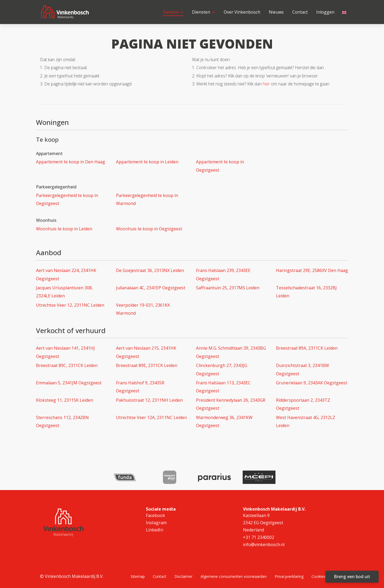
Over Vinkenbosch (242, 12)
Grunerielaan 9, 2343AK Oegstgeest (312, 383)
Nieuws (276, 12)
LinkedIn (155, 530)
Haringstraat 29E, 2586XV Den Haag (312, 270)
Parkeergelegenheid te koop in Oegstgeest (67, 199)
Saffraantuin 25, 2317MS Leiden (228, 288)
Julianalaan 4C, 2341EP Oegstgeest (151, 288)
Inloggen (325, 12)
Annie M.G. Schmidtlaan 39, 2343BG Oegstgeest (231, 352)
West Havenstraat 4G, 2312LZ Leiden (306, 421)
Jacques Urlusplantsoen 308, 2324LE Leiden (64, 292)
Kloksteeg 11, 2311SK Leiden (65, 400)
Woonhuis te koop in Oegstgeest (149, 229)
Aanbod (173, 12)
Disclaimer (183, 576)
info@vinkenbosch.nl (264, 544)
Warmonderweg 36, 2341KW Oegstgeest (224, 421)
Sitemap (138, 576)
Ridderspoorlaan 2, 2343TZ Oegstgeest (303, 404)
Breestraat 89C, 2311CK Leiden (67, 365)
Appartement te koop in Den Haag (71, 162)
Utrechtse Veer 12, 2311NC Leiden (70, 305)
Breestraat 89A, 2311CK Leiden (307, 348)
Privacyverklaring (289, 576)
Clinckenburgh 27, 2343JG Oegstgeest (222, 369)
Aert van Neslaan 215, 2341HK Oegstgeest (146, 352)
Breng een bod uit (352, 577)
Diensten (204, 12)
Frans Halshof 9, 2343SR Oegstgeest (140, 387)
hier (266, 84)
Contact (300, 12)
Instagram (156, 523)
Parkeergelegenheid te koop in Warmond (147, 199)
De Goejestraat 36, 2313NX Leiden (150, 270)
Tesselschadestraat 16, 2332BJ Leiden (306, 292)
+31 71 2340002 (259, 537)
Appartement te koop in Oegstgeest (220, 166)
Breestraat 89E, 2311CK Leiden (147, 365)
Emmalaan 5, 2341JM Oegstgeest (69, 383)
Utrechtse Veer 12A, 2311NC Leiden (151, 417)
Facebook (155, 515)
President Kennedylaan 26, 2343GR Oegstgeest (231, 404)
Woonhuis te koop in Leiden (64, 229)
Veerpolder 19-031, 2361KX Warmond (143, 309)
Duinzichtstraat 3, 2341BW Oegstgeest (303, 369)
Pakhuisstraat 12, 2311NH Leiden (149, 400)
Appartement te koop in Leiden (147, 162)
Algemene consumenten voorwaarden (234, 576)
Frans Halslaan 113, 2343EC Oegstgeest (223, 387)
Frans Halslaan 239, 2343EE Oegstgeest (223, 274)
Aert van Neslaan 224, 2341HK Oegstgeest (66, 274)
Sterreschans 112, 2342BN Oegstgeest (62, 421)
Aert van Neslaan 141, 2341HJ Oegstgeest (65, 352)
